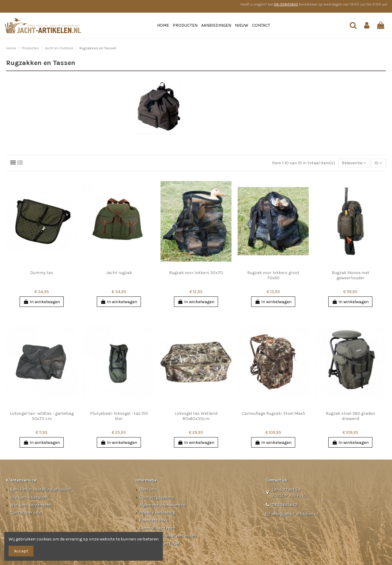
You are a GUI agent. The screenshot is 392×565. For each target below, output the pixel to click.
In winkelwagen (42, 302)
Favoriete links (154, 520)
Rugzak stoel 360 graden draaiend (350, 416)
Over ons (148, 489)
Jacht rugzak (119, 273)
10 (378, 163)
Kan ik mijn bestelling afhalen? (40, 489)
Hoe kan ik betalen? (29, 497)
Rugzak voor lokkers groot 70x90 (273, 275)
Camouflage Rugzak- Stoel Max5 (273, 413)
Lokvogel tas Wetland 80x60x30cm (196, 416)
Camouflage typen (157, 528)
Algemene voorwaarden (162, 505)
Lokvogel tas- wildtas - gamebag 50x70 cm (42, 416)
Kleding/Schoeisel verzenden (168, 536)
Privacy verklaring (157, 513)
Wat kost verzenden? (31, 505)
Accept (21, 551)
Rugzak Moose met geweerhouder (351, 275)
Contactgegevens (157, 497)
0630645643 (285, 505)
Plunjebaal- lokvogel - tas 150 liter (119, 416)
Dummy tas (42, 273)
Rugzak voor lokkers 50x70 (196, 273)
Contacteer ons (25, 513)
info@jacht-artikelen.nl (295, 514)
